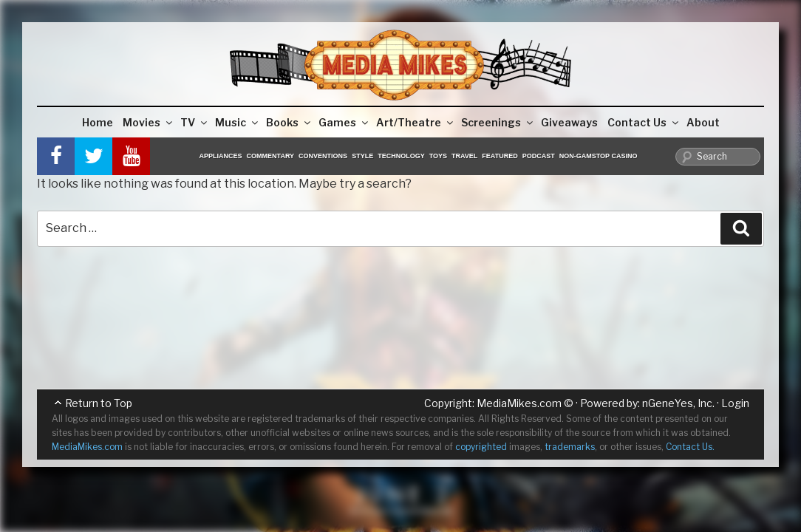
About (703, 122)
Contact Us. (690, 447)
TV (195, 122)
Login (735, 403)
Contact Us (644, 122)
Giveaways (569, 122)
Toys (438, 156)
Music (238, 122)
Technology (401, 156)
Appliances (221, 156)
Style (362, 156)
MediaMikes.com (519, 403)
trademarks (570, 447)
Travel (464, 156)
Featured (500, 156)
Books (289, 122)
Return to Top (99, 403)
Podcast (539, 156)
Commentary (271, 156)
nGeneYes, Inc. (678, 403)
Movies (149, 122)
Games (344, 122)
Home (98, 122)
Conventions (323, 156)
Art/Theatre (416, 122)
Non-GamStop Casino (599, 156)
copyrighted (481, 447)
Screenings (498, 122)
